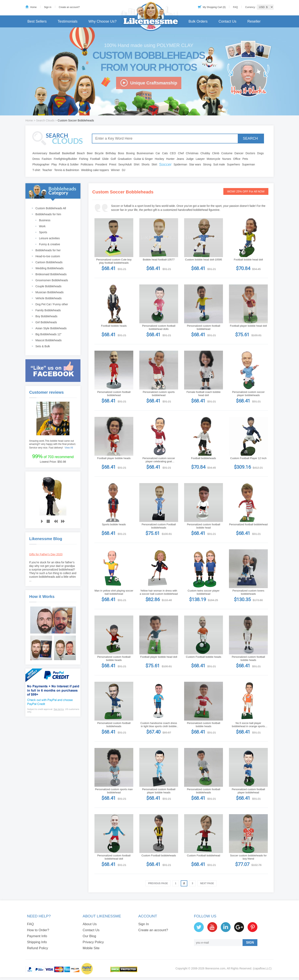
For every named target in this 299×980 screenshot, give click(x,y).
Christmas (192, 153)
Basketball (69, 153)
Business (45, 220)
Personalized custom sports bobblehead (159, 394)
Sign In (144, 924)
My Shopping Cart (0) (214, 7)
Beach (81, 153)
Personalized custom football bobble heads (114, 658)
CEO (173, 153)
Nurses (227, 159)
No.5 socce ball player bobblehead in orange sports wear (248, 725)
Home (33, 7)
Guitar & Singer (143, 159)
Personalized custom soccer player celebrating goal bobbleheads (159, 460)
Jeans (180, 159)
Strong (207, 164)
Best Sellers (37, 21)
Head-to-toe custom (48, 256)
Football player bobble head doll (248, 326)
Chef (181, 153)
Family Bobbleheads (48, 310)
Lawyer (200, 159)
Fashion (47, 159)
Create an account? (69, 7)
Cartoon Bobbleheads (49, 262)
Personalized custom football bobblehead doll (114, 857)
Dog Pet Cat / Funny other (52, 304)
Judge (190, 159)
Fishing (84, 159)
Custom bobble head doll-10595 (204, 260)
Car (158, 153)
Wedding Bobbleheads (50, 268)
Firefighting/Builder (65, 159)
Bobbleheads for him (48, 214)
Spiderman (180, 164)
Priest (113, 164)
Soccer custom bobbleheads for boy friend (248, 857)
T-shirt (36, 170)
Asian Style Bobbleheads (51, 328)
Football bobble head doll (248, 260)
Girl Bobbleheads (46, 322)
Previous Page (158, 883)
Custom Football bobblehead (204, 855)
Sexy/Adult (125, 164)
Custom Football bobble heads (204, 657)
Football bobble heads (114, 326)
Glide (105, 159)
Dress (36, 159)
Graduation (125, 159)
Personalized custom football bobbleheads (114, 725)
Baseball (55, 153)
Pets (245, 159)
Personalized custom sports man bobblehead (114, 791)
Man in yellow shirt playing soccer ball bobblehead (114, 592)
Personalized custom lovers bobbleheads (248, 592)
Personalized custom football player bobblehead (248, 791)
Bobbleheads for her (48, 250)
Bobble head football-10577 (159, 260)
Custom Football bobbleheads (159, 855)
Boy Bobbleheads (46, 316)
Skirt (154, 164)
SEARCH (250, 138)
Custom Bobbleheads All (51, 208)
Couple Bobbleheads (48, 286)
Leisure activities (49, 238)
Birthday (111, 153)
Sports (43, 232)
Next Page (207, 883)
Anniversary (40, 153)
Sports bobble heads (114, 524)
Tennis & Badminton (67, 170)
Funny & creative (50, 244)
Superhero (233, 164)
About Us (90, 924)
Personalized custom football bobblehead (204, 327)
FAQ (235, 7)
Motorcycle (214, 159)
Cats (165, 153)
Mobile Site (91, 948)
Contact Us (227, 21)
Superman (248, 164)
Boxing (130, 153)
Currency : (251, 7)
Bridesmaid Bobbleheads (51, 274)
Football (95, 159)
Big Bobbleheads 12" (48, 334)
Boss (121, 153)
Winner (115, 170)
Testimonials (68, 21)
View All (69, 448)
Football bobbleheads (204, 458)
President (101, 164)
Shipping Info (37, 942)
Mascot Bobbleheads (49, 340)
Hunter (170, 159)
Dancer (239, 153)
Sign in (48, 7)
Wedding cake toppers (95, 170)
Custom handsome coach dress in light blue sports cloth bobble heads (159, 725)
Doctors (250, 153)
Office (237, 159)
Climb (216, 153)
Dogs (260, 153)
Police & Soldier (69, 164)
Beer (90, 153)
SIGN (250, 942)
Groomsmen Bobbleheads (52, 280)
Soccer (165, 164)
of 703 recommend (53, 456)
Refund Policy (38, 948)
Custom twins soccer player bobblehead (204, 592)
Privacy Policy (93, 942)
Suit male (219, 164)
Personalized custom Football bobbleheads (159, 526)
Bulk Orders (198, 21)
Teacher (47, 170)
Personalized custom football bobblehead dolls (159, 327)
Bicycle (99, 153)
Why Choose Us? (102, 21)
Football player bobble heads (114, 458)
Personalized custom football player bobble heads (159, 791)
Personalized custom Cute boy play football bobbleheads (114, 261)
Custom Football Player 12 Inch (248, 458)
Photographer (41, 164)
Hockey (159, 159)
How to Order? (38, 930)
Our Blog (89, 936)
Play (54, 164)
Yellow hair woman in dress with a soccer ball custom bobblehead (159, 592)
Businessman (145, 153)
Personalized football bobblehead (248, 524)
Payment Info (37, 936)
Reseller (254, 21)
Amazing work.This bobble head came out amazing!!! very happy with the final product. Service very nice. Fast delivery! (53, 444)
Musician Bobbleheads (50, 292)
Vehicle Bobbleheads (49, 298)
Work (42, 226)
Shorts (145, 164)
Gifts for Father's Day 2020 (46, 554)
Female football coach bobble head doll (204, 394)
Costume (227, 153)
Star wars (195, 164)
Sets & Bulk (43, 346)
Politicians (87, 164)
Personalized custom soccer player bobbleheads (248, 394)
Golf (113, 159)
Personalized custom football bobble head (204, 526)
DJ (124, 170)
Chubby (205, 153)
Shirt (137, 164)
